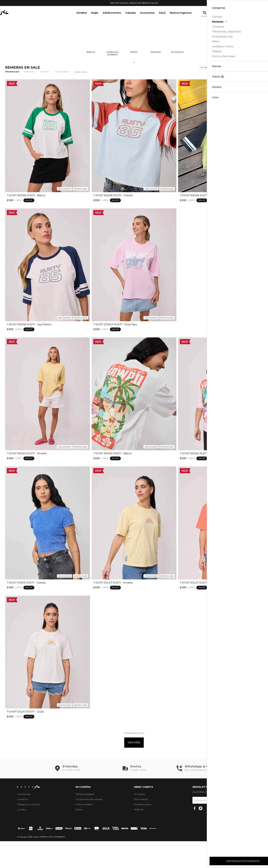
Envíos (79, 836)
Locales (21, 836)
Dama (62, 98)
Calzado (131, 13)
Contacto (22, 826)
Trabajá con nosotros (29, 831)
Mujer (95, 13)
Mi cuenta (139, 821)
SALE (162, 13)
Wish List (139, 836)
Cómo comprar (84, 831)
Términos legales (85, 821)
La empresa (24, 821)
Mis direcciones (143, 831)
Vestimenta (29, 98)
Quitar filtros (81, 98)
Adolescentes (112, 13)
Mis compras (141, 826)
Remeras (45, 98)
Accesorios (147, 13)
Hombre (82, 13)
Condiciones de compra (89, 826)
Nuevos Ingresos (181, 13)
